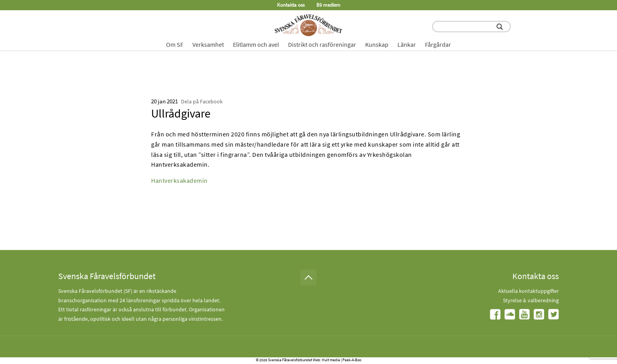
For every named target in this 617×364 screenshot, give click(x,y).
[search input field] (471, 27)
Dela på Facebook (202, 101)
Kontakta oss (291, 5)
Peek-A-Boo (352, 360)
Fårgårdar (438, 44)
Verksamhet (208, 44)
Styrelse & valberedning (531, 300)
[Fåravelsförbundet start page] (308, 25)
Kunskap (377, 44)
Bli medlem (328, 5)
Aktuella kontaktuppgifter (528, 291)
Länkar (407, 44)
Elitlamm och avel (256, 44)
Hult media (331, 360)
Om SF (175, 44)
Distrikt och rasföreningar (322, 44)
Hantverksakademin (179, 180)
